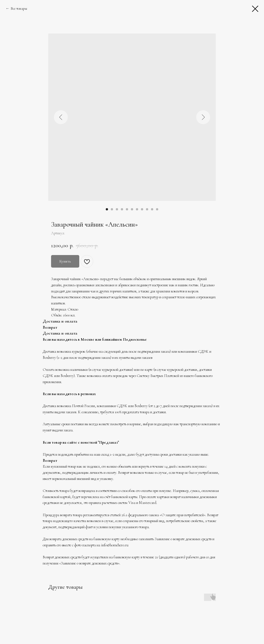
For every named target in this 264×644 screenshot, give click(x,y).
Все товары (19, 9)
